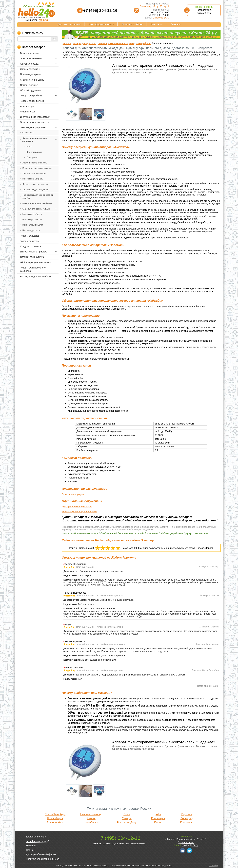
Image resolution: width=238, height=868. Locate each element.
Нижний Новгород (91, 814)
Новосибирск (55, 818)
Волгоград (187, 818)
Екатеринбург (55, 823)
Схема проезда (186, 842)
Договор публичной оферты (41, 854)
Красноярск (158, 818)
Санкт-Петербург (55, 814)
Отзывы (176, 24)
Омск (127, 814)
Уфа (158, 814)
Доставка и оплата (69, 24)
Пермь (158, 823)
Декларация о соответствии (77, 507)
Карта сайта (213, 865)
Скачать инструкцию (73, 494)
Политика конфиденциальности (43, 859)
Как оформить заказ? (37, 841)
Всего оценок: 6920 (208, 686)
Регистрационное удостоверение (79, 512)
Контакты (157, 24)
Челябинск (91, 823)
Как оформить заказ (101, 24)
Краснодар (187, 823)
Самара (127, 818)
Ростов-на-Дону (127, 823)
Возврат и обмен (132, 24)
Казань (91, 818)
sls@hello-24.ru (161, 18)
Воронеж (187, 814)
